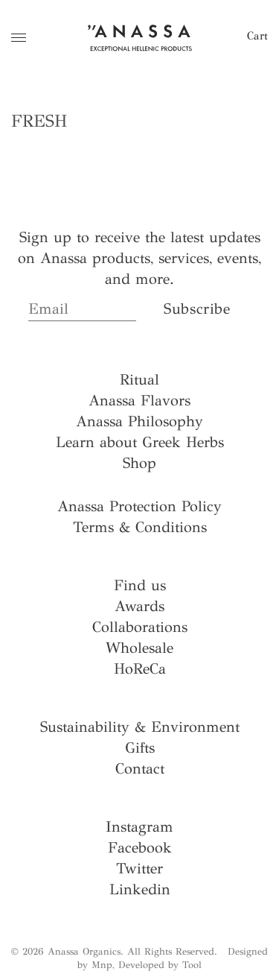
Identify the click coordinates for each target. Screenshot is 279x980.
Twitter (139, 869)
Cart (257, 36)
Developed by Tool (160, 965)
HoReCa (140, 669)
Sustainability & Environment (140, 727)
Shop (139, 463)
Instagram (139, 827)
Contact (140, 769)
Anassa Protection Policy (139, 506)
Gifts (140, 748)
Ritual (139, 380)
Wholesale (139, 648)
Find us (140, 585)
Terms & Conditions (140, 527)
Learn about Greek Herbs (140, 442)
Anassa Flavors (139, 401)
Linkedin (140, 889)
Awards (139, 606)
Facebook (140, 848)
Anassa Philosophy (139, 421)
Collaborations (140, 627)
